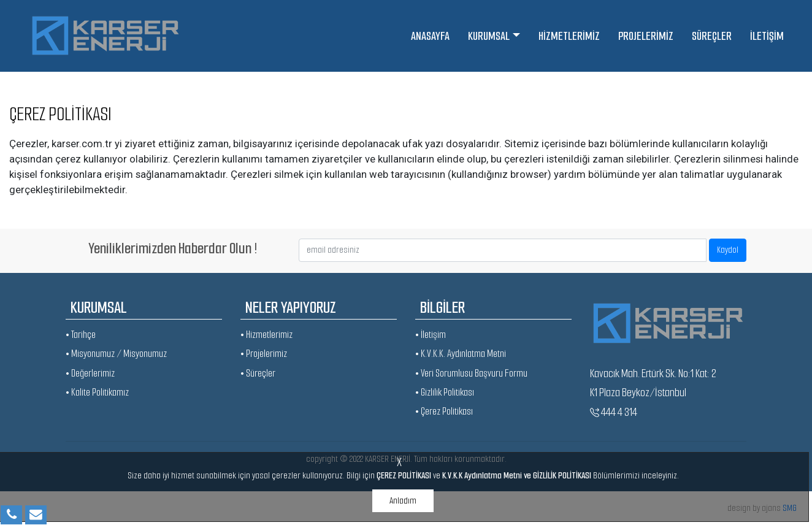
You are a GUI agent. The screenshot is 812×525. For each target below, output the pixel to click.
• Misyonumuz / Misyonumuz (116, 354)
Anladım (403, 500)
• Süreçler (258, 373)
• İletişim (431, 335)
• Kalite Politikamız (97, 392)
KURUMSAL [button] (489, 36)
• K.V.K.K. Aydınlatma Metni (461, 354)
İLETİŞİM (767, 36)
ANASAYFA (430, 36)
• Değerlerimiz (90, 373)
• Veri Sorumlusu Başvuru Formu (471, 373)
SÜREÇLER (712, 36)
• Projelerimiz (264, 354)
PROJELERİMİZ (646, 36)
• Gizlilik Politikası (445, 392)
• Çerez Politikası (444, 411)
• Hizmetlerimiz (266, 335)
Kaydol (728, 250)
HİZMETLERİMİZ (569, 36)
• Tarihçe (81, 335)
